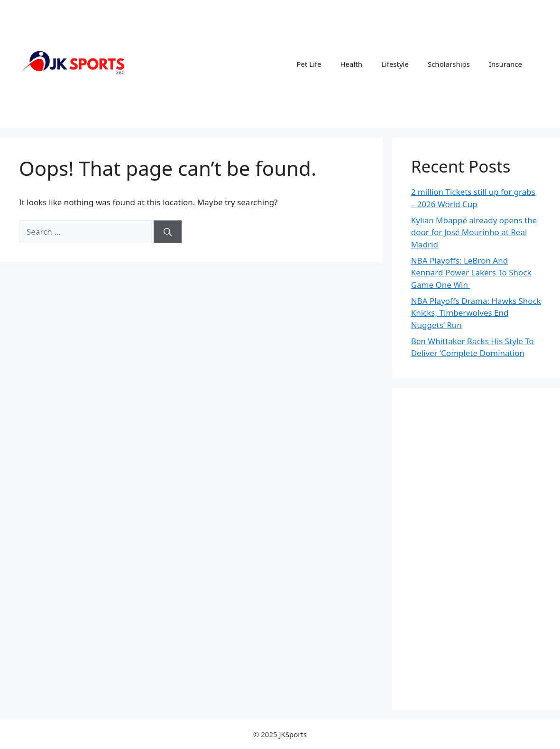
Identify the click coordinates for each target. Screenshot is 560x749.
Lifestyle (395, 64)
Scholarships (449, 64)
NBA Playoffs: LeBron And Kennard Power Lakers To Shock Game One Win (471, 273)
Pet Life (309, 64)
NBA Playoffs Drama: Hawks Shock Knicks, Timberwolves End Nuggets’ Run (476, 313)
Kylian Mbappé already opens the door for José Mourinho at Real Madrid (474, 232)
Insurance (505, 64)
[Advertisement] (476, 549)
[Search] (168, 232)
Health (351, 64)
